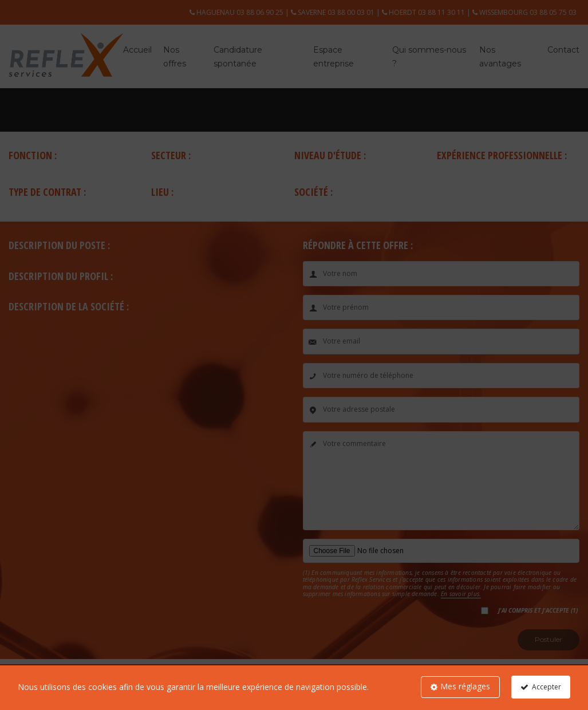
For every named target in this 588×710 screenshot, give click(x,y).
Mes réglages (465, 686)
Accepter (546, 687)
